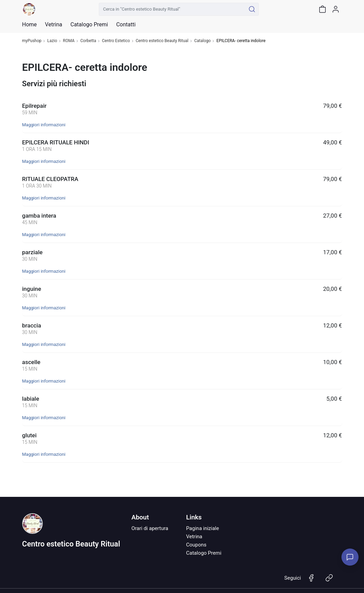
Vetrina (194, 537)
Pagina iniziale (202, 528)
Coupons (196, 545)
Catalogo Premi (204, 553)
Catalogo (202, 41)
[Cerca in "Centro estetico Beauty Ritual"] (172, 9)
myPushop (32, 41)
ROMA (69, 41)
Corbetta (88, 41)
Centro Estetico (116, 41)
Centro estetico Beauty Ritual (162, 41)
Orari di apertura (150, 528)
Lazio (52, 41)
